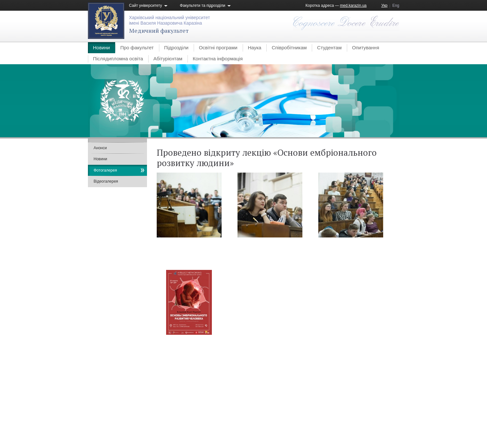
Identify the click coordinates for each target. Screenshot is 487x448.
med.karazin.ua (353, 6)
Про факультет (137, 48)
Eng (396, 6)
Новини (102, 48)
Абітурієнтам (168, 59)
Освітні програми (218, 48)
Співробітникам (289, 48)
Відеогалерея (106, 181)
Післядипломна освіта (118, 59)
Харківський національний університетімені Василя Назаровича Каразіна (170, 20)
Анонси (100, 148)
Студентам (329, 48)
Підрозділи (176, 48)
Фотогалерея (105, 170)
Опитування (366, 48)
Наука (255, 48)
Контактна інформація (218, 59)
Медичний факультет (159, 30)
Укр (384, 6)
